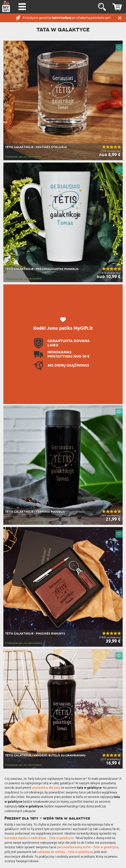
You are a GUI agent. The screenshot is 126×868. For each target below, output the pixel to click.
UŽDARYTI (120, 18)
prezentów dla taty (46, 788)
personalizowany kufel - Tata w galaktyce (88, 847)
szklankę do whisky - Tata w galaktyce (65, 852)
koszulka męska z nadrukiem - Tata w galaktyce (39, 838)
